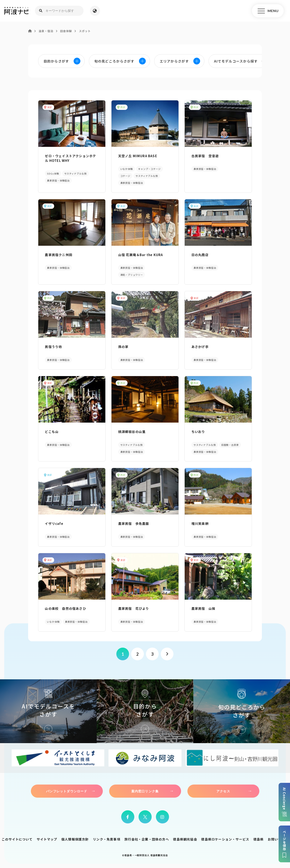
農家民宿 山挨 (203, 608)
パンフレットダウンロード (67, 791)
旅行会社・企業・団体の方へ (147, 839)
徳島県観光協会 (185, 839)
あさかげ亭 (200, 347)
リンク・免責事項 (107, 839)
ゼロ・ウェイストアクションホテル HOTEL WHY (70, 158)
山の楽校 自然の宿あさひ (65, 608)
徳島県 (259, 839)
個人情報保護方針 (75, 839)
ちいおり (198, 432)
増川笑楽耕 (200, 523)
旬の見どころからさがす (242, 711)
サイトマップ (47, 839)
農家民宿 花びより (134, 608)
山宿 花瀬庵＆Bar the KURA (141, 255)
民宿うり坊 (53, 347)
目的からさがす (145, 711)
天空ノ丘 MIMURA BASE (138, 156)
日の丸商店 (200, 255)
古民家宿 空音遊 (205, 156)
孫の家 (123, 347)
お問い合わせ (278, 839)
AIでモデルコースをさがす (48, 711)
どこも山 (52, 432)
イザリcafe (54, 523)
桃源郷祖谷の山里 (132, 432)
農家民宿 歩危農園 (134, 523)
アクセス (223, 791)
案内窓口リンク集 (145, 791)
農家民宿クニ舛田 (59, 255)
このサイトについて (17, 839)
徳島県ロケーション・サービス (225, 839)
